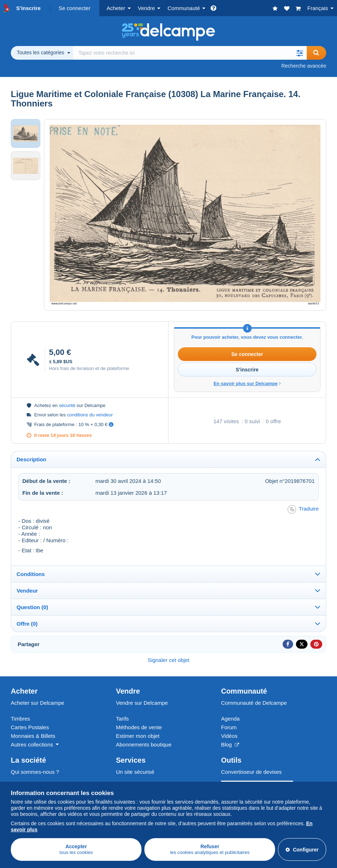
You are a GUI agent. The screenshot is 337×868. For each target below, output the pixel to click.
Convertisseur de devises (251, 772)
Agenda (230, 719)
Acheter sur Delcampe (37, 703)
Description (32, 459)
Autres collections (32, 744)
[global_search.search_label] (190, 53)
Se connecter (75, 8)
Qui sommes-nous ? (35, 772)
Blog (230, 744)
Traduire (303, 509)
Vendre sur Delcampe (142, 703)
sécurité (67, 405)
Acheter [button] (116, 8)
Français (318, 8)
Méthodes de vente (139, 727)
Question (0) (32, 607)
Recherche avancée (304, 66)
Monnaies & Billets (33, 736)
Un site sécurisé (135, 772)
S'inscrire (28, 8)
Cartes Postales (30, 727)
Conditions (31, 574)
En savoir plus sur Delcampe (247, 383)
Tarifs (122, 719)
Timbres (21, 719)
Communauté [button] (184, 8)
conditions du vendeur (90, 415)
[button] (300, 53)
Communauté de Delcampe (254, 703)
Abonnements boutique (144, 744)
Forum (229, 727)
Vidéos (229, 736)
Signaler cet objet (168, 660)
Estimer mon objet (138, 736)
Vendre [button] (147, 8)
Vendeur (27, 591)
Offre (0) (27, 624)
